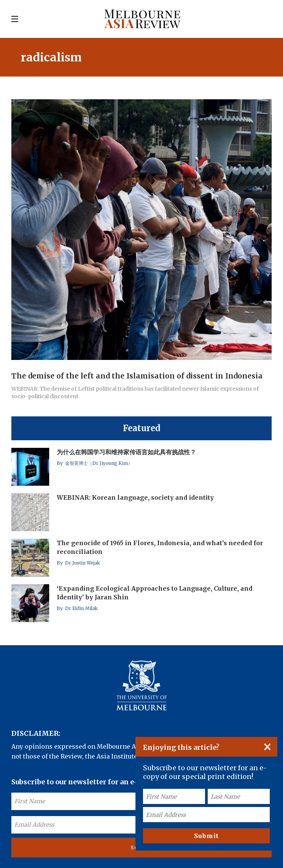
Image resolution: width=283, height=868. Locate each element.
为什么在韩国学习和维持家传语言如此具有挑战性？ (126, 452)
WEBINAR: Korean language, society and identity (135, 497)
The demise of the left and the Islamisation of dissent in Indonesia (137, 376)
